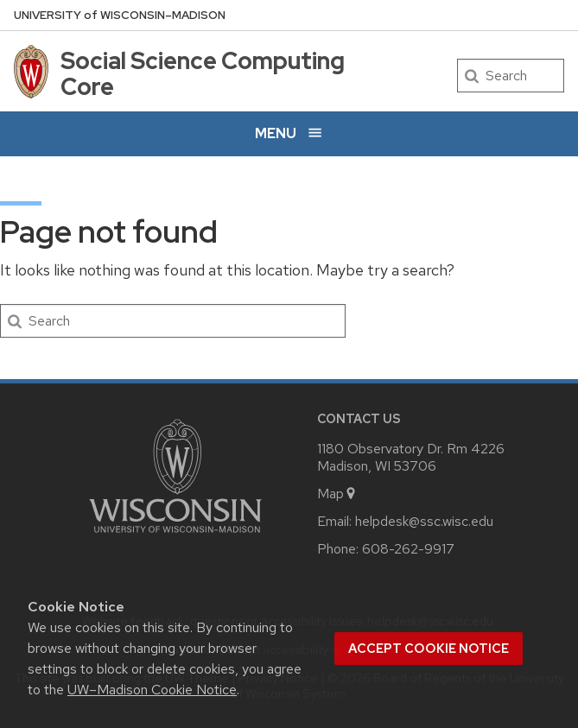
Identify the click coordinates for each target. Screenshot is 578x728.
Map (337, 494)
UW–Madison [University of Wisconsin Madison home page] (120, 15)
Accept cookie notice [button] (429, 649)
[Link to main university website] (175, 536)
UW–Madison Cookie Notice (152, 690)
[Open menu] (289, 133)
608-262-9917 (408, 549)
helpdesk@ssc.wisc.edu (424, 521)
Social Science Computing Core (203, 73)
